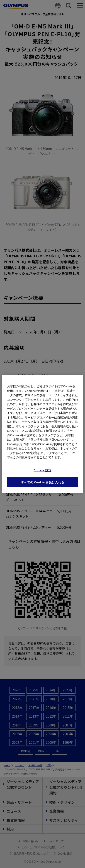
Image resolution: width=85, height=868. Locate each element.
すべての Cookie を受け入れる (43, 482)
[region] (42, 434)
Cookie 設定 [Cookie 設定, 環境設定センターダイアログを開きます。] (42, 470)
